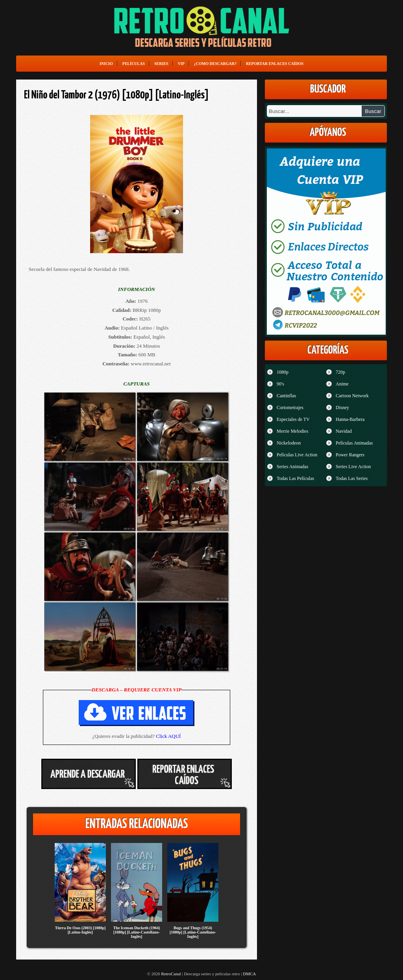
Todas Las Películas (295, 478)
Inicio (106, 64)
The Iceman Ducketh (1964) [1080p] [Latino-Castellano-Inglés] (137, 932)
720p (340, 372)
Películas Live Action (297, 455)
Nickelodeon (289, 443)
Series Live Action (353, 467)
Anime (342, 384)
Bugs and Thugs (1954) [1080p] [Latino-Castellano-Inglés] (193, 932)
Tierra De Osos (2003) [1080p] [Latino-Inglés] (80, 930)
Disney (342, 408)
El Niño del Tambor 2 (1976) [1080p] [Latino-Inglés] (116, 95)
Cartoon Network (352, 396)
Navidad (344, 431)
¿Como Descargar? (215, 64)
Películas (134, 64)
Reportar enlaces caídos (275, 64)
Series (161, 64)
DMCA (249, 974)
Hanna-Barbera (350, 419)
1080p (283, 372)
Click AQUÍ (168, 736)
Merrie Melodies (292, 431)
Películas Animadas (354, 443)
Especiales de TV (293, 419)
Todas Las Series (352, 478)
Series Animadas (292, 467)
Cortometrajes (290, 408)
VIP (181, 64)
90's (280, 384)
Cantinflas (286, 396)
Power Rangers (350, 455)
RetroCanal (171, 974)
